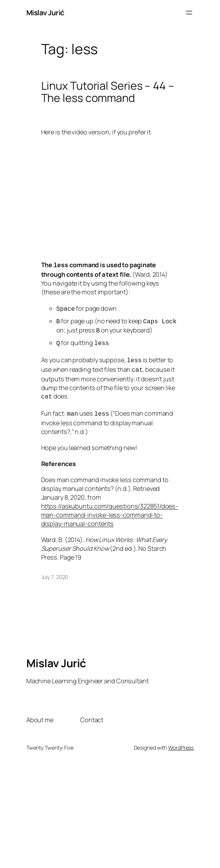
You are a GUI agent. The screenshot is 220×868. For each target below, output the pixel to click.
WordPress (181, 741)
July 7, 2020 (55, 570)
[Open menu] (189, 13)
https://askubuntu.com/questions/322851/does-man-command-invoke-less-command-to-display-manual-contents (110, 508)
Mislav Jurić (45, 13)
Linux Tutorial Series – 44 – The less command (108, 92)
